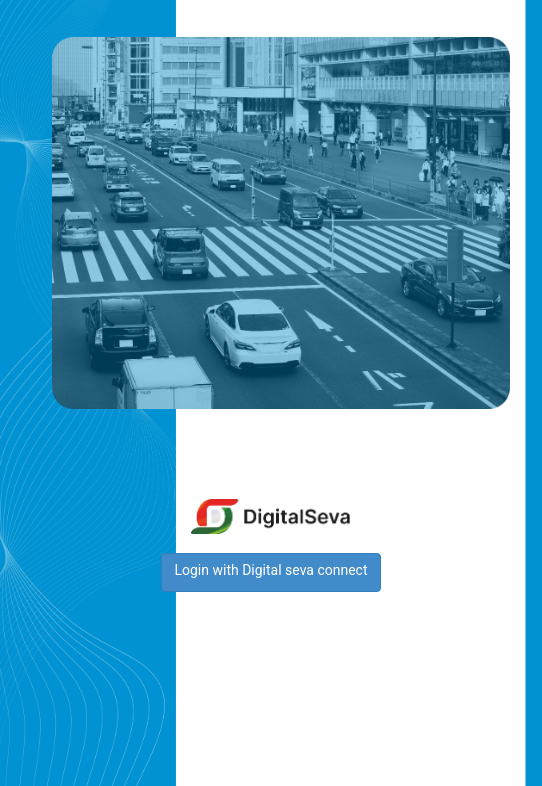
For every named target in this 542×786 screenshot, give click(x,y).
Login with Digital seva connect (270, 570)
